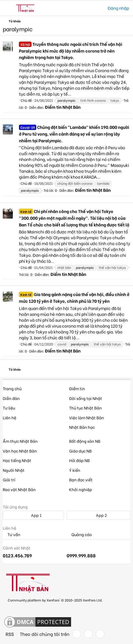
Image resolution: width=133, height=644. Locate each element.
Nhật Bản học (82, 427)
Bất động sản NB (85, 441)
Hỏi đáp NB (79, 460)
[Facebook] (77, 634)
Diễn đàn (11, 398)
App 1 (33, 515)
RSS (10, 634)
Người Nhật (14, 470)
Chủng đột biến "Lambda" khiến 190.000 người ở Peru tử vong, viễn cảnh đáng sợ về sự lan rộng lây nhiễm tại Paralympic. (74, 134)
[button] (8, 8)
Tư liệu (9, 408)
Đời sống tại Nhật (86, 398)
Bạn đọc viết (81, 480)
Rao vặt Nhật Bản (19, 489)
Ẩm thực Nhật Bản (20, 441)
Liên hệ (9, 417)
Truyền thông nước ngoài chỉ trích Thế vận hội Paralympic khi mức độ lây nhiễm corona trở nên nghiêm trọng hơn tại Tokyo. (71, 51)
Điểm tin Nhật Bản (63, 107)
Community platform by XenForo (55, 600)
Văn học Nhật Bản (20, 451)
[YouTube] (100, 634)
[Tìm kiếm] (99, 8)
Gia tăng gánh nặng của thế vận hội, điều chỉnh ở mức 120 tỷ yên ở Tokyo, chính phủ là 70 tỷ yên (74, 297)
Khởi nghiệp (81, 489)
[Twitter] (88, 634)
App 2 (98, 515)
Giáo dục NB (80, 451)
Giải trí (9, 480)
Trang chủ (12, 388)
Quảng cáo (79, 535)
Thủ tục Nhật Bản (85, 408)
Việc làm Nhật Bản (87, 417)
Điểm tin (77, 388)
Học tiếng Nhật (17, 460)
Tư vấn (12, 535)
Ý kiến (75, 470)
